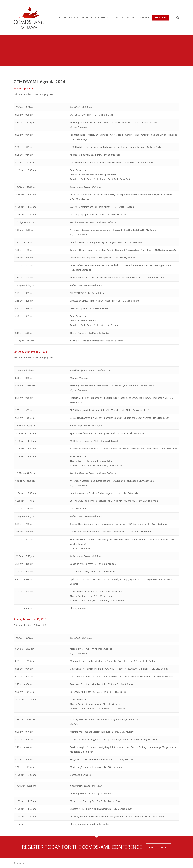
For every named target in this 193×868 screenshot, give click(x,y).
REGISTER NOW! (159, 848)
